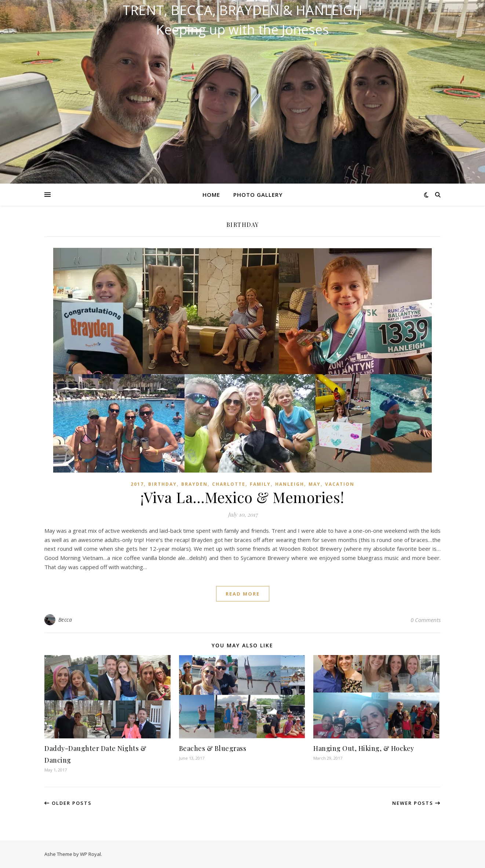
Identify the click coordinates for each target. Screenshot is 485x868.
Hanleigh (290, 484)
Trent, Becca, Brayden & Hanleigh (242, 10)
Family (260, 484)
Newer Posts (416, 803)
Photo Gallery (258, 195)
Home (211, 195)
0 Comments (426, 620)
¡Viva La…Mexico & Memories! (242, 497)
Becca (65, 620)
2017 (137, 484)
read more (243, 594)
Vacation (340, 484)
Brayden (194, 484)
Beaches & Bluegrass (213, 748)
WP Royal (90, 854)
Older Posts (68, 803)
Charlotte (229, 484)
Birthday (163, 484)
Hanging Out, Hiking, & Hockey (364, 748)
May (315, 484)
